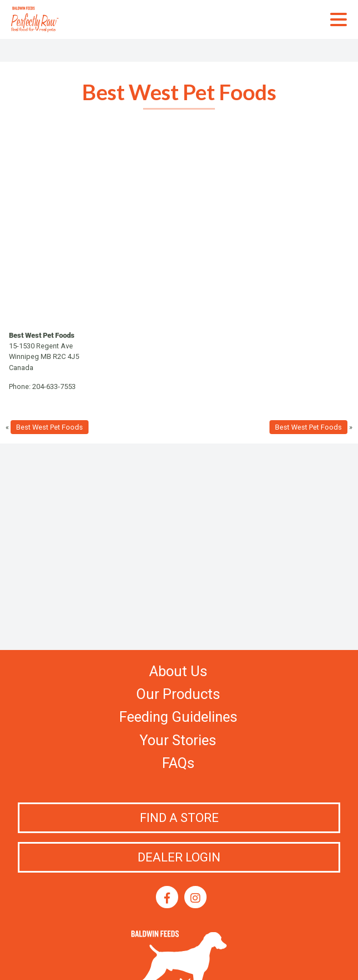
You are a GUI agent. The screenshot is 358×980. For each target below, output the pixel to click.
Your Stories (178, 740)
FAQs (178, 763)
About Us (178, 671)
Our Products (178, 694)
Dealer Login (179, 857)
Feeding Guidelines (178, 717)
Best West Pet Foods (50, 427)
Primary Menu (339, 19)
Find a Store (179, 818)
